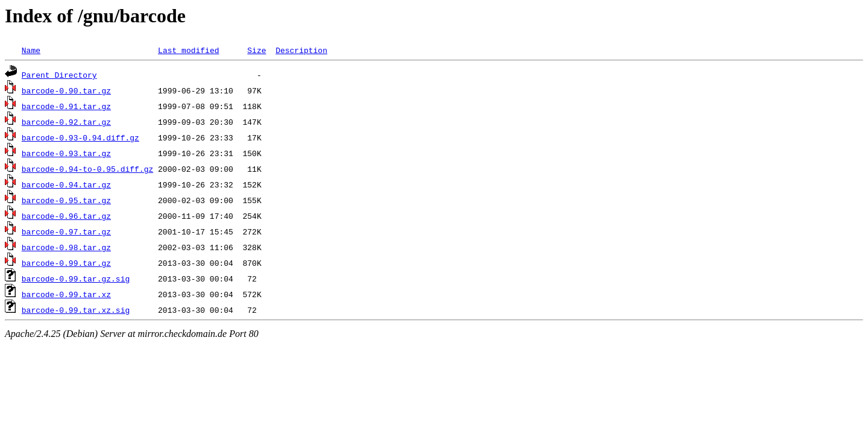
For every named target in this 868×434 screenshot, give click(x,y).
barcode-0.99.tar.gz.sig (76, 278)
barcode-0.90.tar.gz (66, 90)
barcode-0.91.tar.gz (66, 106)
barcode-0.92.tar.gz (66, 122)
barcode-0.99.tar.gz (66, 263)
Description (301, 50)
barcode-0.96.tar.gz (66, 216)
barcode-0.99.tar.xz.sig (76, 310)
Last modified (188, 50)
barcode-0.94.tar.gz (66, 184)
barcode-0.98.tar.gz (66, 247)
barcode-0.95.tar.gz (66, 200)
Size (256, 50)
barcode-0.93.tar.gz (66, 153)
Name (31, 50)
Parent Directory (59, 75)
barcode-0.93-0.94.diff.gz (80, 137)
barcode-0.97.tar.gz (66, 231)
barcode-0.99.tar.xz (66, 294)
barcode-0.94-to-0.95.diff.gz (87, 169)
